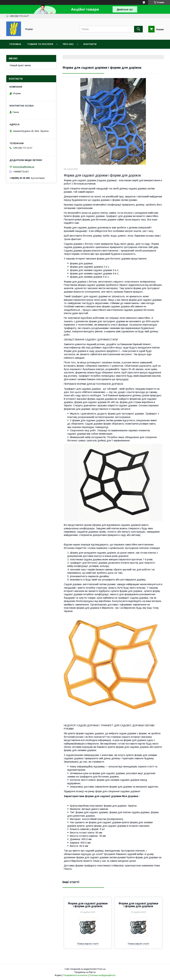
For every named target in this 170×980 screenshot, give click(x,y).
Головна (15, 44)
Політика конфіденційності (102, 975)
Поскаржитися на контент (75, 975)
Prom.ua (101, 969)
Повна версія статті (88, 944)
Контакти (90, 44)
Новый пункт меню (20, 65)
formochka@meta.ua (24, 167)
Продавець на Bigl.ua (85, 972)
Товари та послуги (40, 44)
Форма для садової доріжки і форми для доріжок (88, 905)
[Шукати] (138, 29)
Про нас (68, 44)
